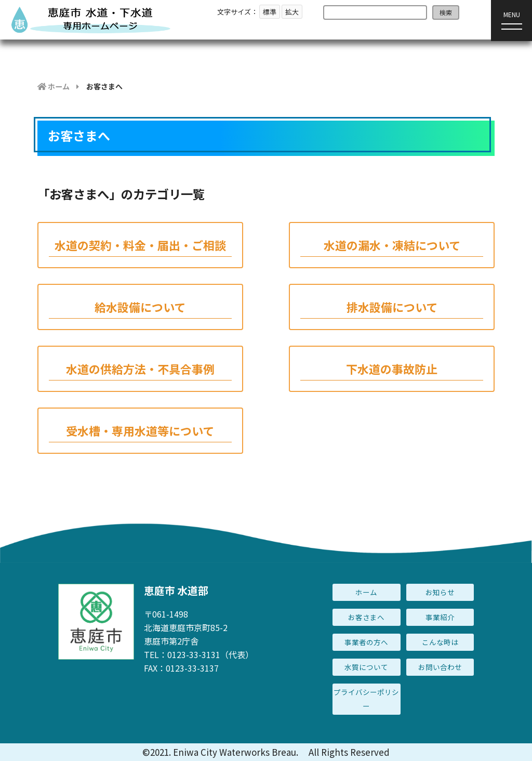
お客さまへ (366, 617)
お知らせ (440, 592)
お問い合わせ (440, 667)
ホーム (366, 592)
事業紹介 (440, 617)
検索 (446, 12)
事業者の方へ (366, 642)
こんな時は (440, 642)
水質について (366, 667)
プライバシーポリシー (366, 699)
